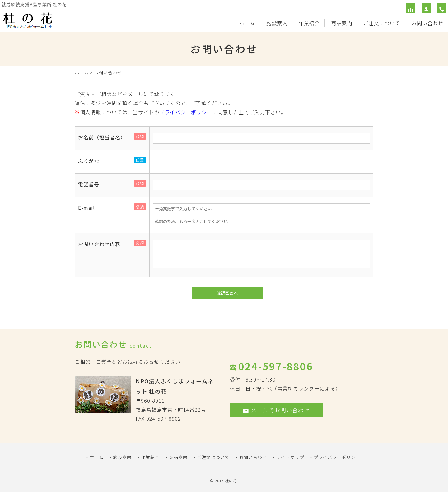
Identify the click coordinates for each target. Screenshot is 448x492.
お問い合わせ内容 (102, 244)
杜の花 (231, 481)
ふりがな (91, 161)
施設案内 (277, 23)
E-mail (89, 208)
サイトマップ (290, 457)
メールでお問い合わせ (276, 410)
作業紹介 (309, 23)
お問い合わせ (427, 23)
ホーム (247, 23)
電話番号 (91, 184)
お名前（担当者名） (104, 137)
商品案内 (342, 23)
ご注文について (382, 23)
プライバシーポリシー (186, 112)
